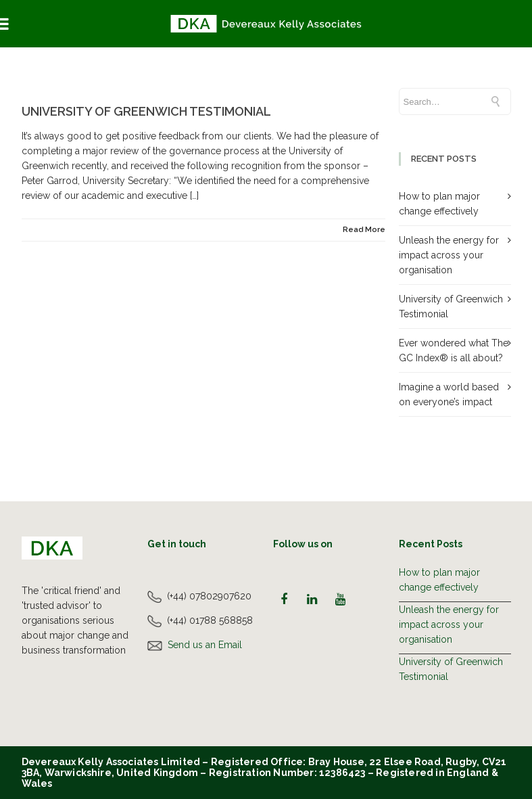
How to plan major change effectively (439, 580)
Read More (364, 230)
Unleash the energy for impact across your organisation (449, 255)
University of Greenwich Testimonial (146, 111)
